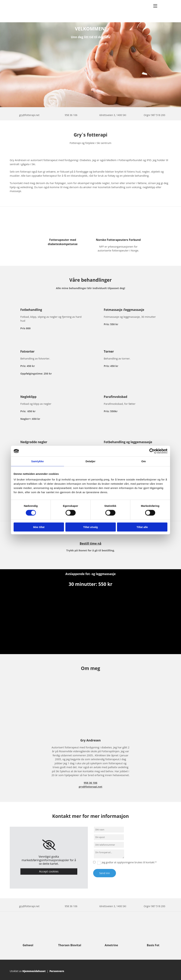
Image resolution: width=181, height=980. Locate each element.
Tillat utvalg (90, 527)
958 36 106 (71, 115)
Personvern (57, 971)
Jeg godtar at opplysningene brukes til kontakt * (129, 862)
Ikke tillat (39, 527)
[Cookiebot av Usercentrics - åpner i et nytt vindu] (152, 451)
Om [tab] (143, 461)
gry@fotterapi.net (29, 115)
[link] (49, 845)
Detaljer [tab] (90, 461)
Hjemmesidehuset (34, 971)
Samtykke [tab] (38, 461)
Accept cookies (49, 871)
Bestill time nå (90, 543)
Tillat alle (142, 527)
